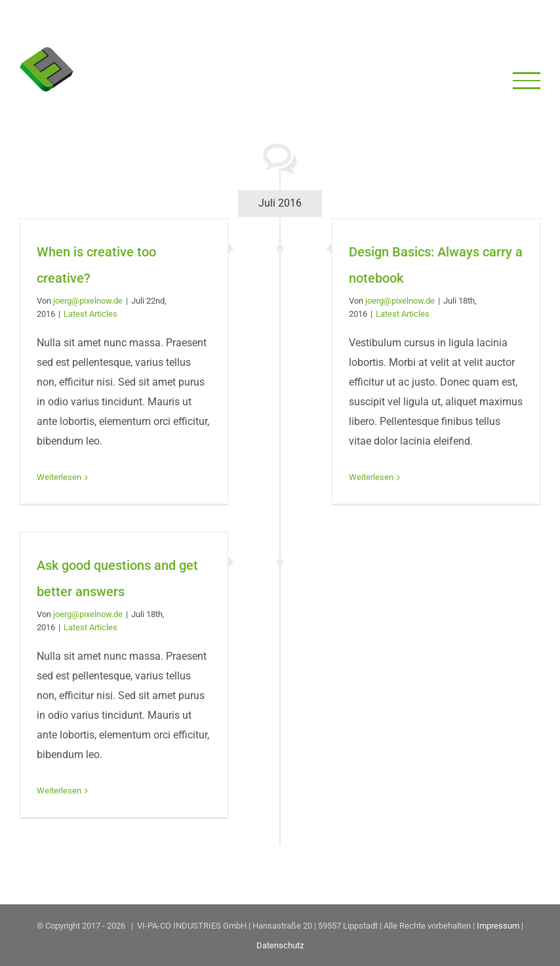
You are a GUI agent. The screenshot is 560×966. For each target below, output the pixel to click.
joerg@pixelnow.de (88, 301)
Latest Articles (90, 314)
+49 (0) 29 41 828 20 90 (326, 20)
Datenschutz (280, 945)
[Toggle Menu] (527, 80)
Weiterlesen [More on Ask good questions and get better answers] (59, 791)
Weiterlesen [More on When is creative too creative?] (59, 477)
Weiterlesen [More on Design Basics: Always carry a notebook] (371, 477)
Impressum (498, 926)
